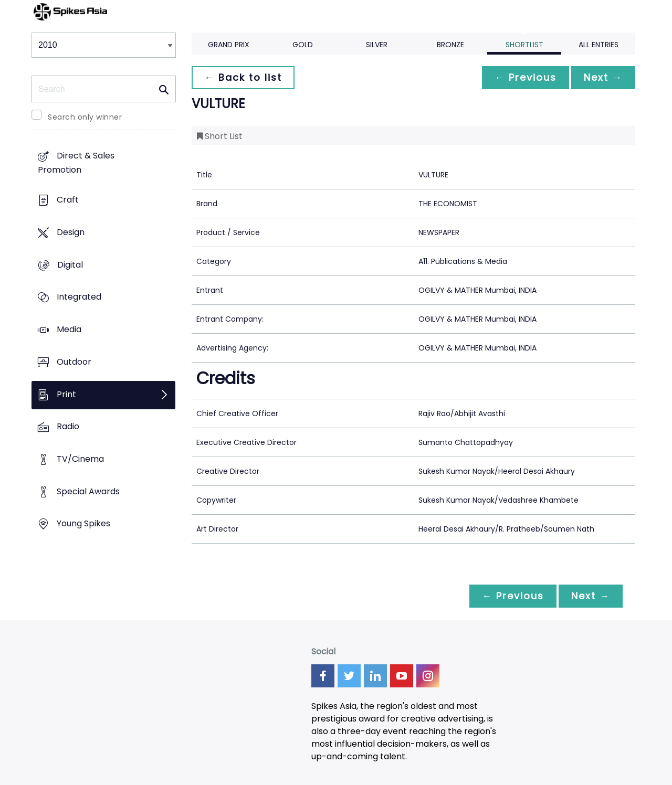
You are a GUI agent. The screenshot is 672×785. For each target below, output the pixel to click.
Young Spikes (83, 524)
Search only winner (85, 117)
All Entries (598, 45)
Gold (303, 45)
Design (71, 232)
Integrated (79, 297)
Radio (68, 427)
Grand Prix (229, 45)
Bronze (450, 45)
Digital (70, 265)
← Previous (526, 77)
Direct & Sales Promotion (76, 163)
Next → (603, 77)
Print (66, 394)
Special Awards (88, 491)
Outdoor (74, 362)
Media (69, 329)
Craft (68, 200)
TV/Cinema (80, 459)
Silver (377, 45)
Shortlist (524, 45)
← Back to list (243, 77)
